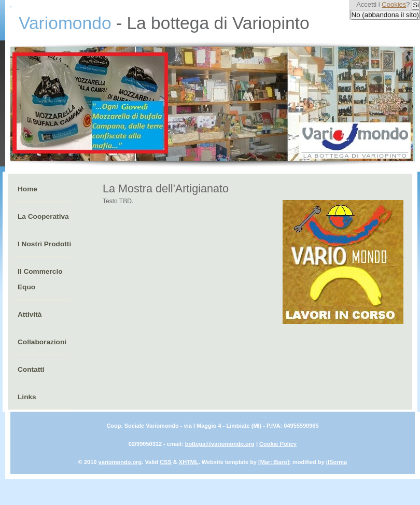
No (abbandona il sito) (385, 15)
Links (27, 397)
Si (416, 5)
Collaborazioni (42, 342)
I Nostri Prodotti (44, 244)
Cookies (394, 4)
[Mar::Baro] (274, 462)
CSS (166, 462)
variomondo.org (120, 462)
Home (27, 189)
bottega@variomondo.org (220, 444)
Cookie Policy (278, 444)
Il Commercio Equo (40, 279)
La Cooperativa (43, 216)
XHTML (189, 462)
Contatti (31, 369)
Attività (30, 314)
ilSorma (337, 462)
